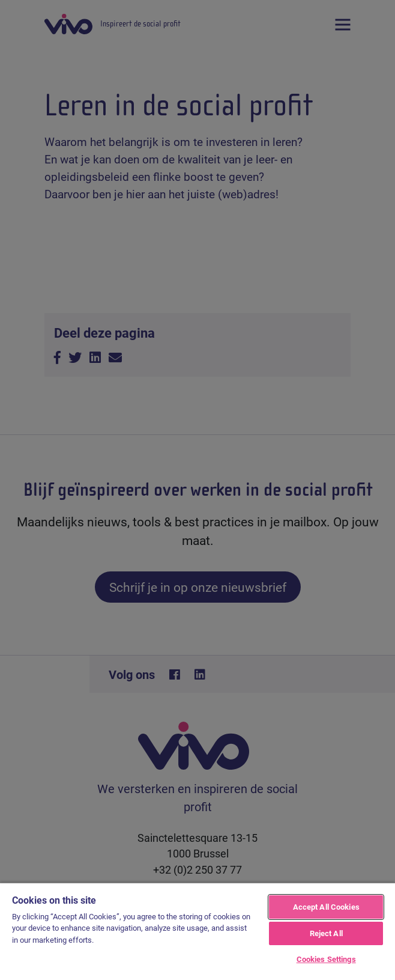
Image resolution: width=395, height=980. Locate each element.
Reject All (326, 933)
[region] (197, 931)
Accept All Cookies (326, 907)
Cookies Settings (326, 959)
